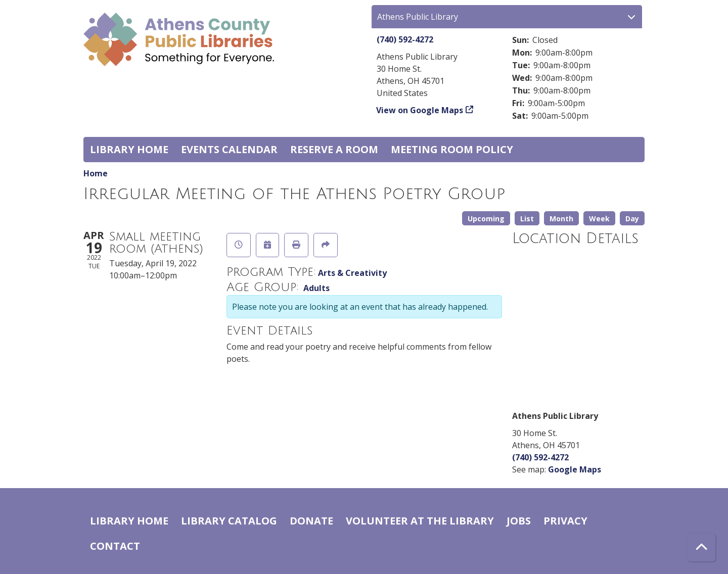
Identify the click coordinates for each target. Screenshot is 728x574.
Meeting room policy (452, 149)
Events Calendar (229, 149)
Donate (311, 521)
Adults (316, 288)
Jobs (519, 521)
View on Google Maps (420, 110)
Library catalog (229, 521)
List (527, 219)
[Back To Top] (701, 547)
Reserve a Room (334, 149)
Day (632, 219)
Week (599, 219)
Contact (115, 546)
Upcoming (486, 219)
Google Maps (575, 469)
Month (561, 219)
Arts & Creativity (352, 273)
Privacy (565, 521)
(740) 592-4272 (405, 39)
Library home (129, 149)
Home (96, 173)
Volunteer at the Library (420, 521)
